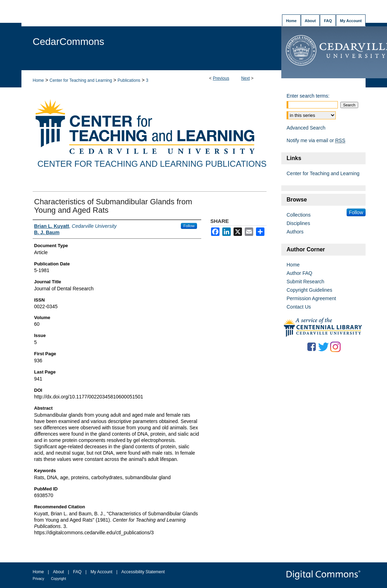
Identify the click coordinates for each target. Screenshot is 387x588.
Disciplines (298, 223)
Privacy (38, 579)
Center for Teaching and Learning (81, 80)
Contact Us (299, 307)
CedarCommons (68, 42)
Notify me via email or (316, 140)
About (58, 572)
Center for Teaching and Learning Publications (152, 164)
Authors (295, 232)
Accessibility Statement (143, 572)
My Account (101, 572)
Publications (129, 80)
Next (246, 78)
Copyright (58, 579)
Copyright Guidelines (309, 290)
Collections (299, 215)
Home (38, 80)
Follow (189, 226)
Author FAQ (299, 273)
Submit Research (305, 282)
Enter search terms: (308, 96)
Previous (221, 78)
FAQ (77, 572)
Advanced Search (306, 128)
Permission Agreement (311, 298)
